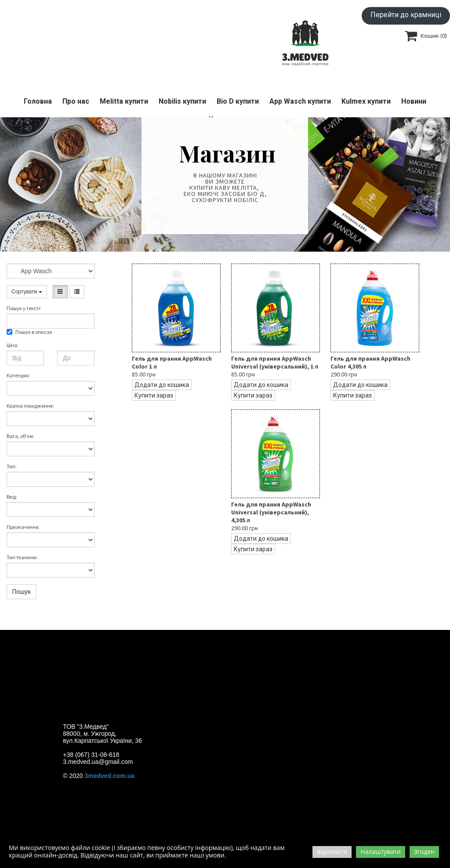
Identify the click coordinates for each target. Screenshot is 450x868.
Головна (38, 101)
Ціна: (13, 345)
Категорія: (18, 375)
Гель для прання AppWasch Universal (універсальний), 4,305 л (271, 512)
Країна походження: (30, 406)
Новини (414, 101)
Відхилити (332, 852)
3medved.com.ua (110, 776)
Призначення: (23, 527)
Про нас (76, 101)
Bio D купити (238, 101)
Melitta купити (124, 101)
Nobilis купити (182, 101)
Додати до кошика (162, 385)
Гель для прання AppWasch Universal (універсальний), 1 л (275, 362)
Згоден (424, 852)
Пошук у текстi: (24, 308)
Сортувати (27, 292)
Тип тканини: (22, 557)
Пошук (22, 592)
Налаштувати (380, 852)
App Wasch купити (300, 101)
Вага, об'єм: (20, 436)
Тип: (12, 466)
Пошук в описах (29, 332)
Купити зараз (154, 395)
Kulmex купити (366, 101)
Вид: (12, 497)
